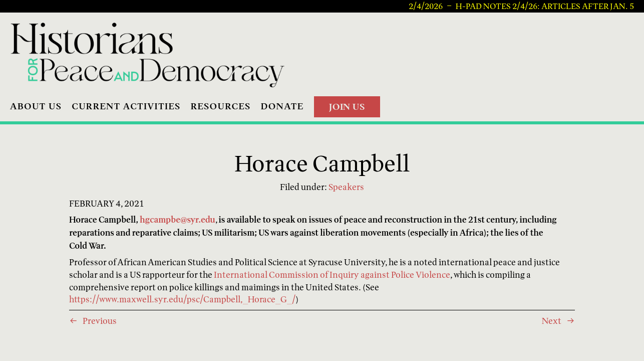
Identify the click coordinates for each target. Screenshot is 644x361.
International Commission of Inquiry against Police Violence (332, 275)
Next (552, 321)
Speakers (346, 187)
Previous (100, 321)
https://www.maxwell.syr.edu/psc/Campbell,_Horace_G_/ (182, 299)
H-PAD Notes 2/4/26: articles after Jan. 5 (545, 7)
